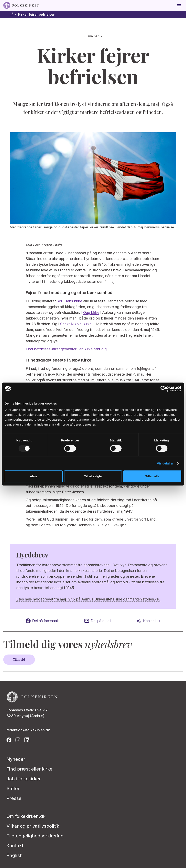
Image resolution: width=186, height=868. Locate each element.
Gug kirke (91, 312)
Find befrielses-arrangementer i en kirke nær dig (66, 349)
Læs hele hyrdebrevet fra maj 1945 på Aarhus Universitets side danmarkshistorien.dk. (88, 599)
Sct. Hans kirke (69, 301)
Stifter (13, 788)
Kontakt (15, 846)
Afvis (34, 476)
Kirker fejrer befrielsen (37, 15)
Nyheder (16, 759)
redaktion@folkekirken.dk (28, 730)
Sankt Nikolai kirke (76, 324)
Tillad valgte (93, 476)
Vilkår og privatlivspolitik (33, 826)
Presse (14, 798)
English (15, 855)
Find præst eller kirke (29, 769)
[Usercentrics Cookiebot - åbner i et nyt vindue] (163, 389)
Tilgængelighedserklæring (35, 836)
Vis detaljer (165, 463)
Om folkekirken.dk (26, 816)
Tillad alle (152, 476)
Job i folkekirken (24, 779)
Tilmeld (19, 660)
